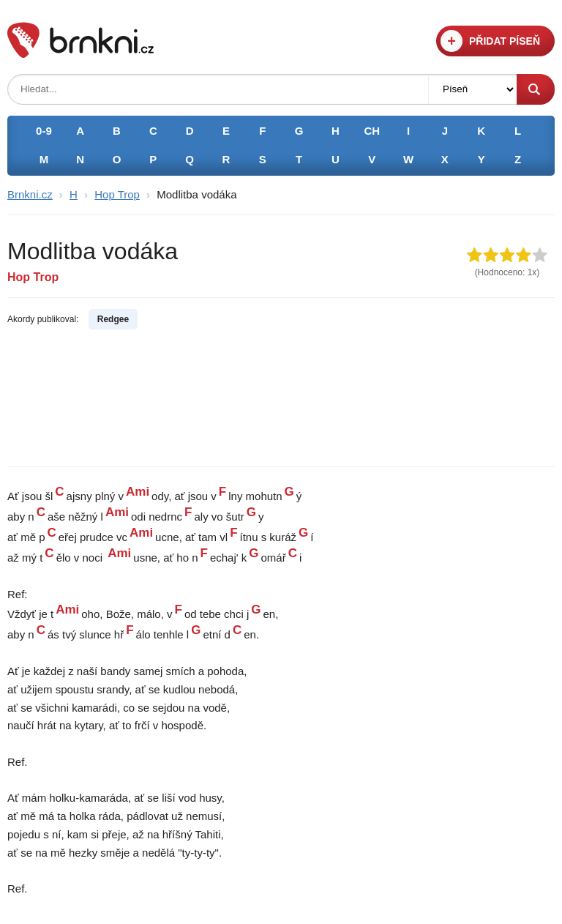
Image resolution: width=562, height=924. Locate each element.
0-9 (44, 131)
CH (372, 131)
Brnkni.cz (30, 194)
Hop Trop (117, 194)
